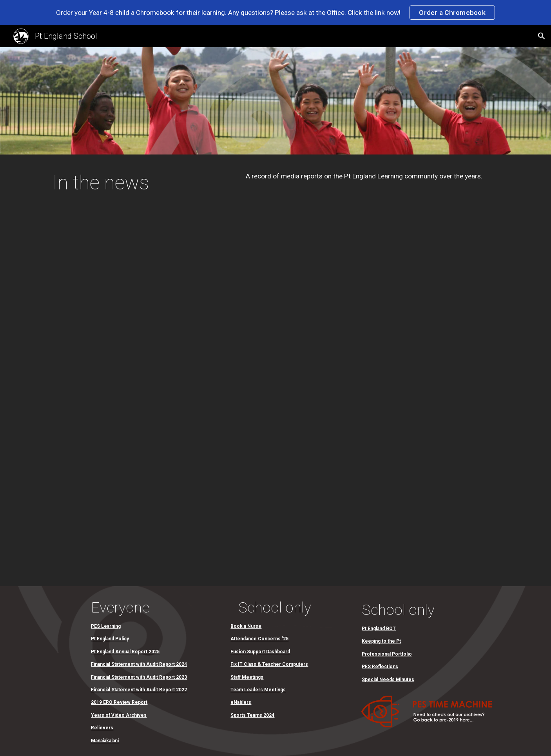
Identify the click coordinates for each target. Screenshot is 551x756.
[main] (140, 191)
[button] (542, 36)
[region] (275, 13)
